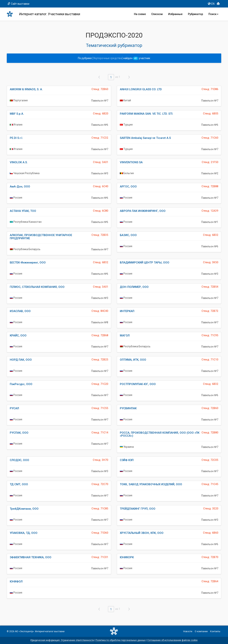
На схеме (140, 14)
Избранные (175, 14)
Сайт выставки (18, 4)
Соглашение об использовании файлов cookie (172, 640)
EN (211, 4)
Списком (157, 14)
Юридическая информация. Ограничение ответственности (62, 640)
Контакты (215, 631)
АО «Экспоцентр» (24, 631)
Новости (188, 631)
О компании (201, 631)
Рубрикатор (195, 14)
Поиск (213, 14)
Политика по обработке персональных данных (121, 640)
